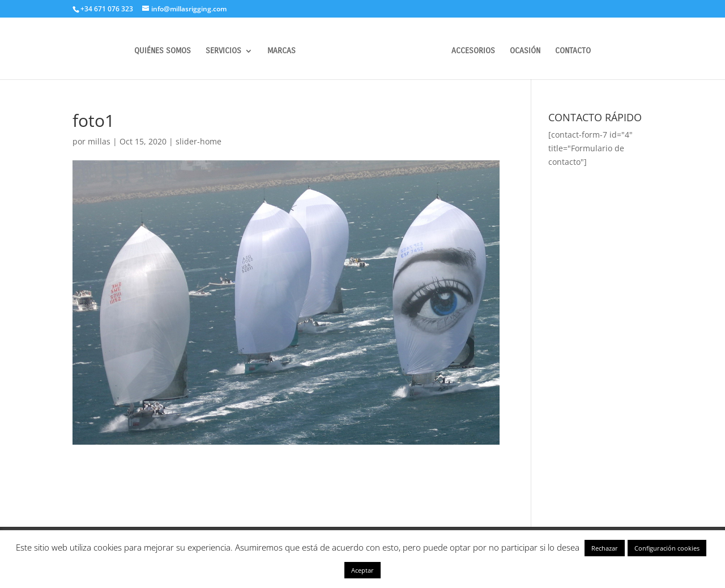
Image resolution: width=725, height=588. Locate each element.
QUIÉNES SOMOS (163, 51)
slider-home (199, 141)
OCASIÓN (525, 51)
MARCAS (282, 51)
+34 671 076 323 (107, 9)
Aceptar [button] (362, 570)
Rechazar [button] (605, 548)
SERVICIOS (223, 51)
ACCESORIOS (473, 51)
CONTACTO (573, 51)
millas (99, 141)
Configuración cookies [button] (667, 548)
